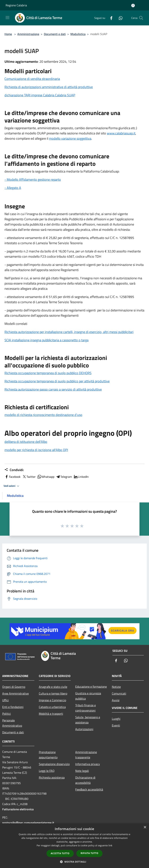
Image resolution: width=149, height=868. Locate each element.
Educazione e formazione (91, 687)
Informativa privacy (88, 764)
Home (8, 34)
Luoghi (116, 719)
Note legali (82, 771)
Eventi (116, 725)
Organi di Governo (14, 687)
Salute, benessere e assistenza (88, 720)
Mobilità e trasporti (51, 714)
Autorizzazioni (84, 729)
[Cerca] (141, 18)
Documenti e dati (55, 34)
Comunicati (119, 693)
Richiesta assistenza (52, 777)
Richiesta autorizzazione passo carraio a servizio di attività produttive (53, 389)
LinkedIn (81, 477)
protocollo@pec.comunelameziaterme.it (28, 823)
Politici (7, 714)
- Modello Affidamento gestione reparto (33, 180)
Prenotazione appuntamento (48, 755)
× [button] (145, 827)
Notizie (116, 687)
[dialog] (74, 846)
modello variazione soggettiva (70, 138)
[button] (74, 862)
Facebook (13, 477)
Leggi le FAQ (47, 771)
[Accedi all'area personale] (133, 6)
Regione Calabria (16, 5)
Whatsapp (46, 477)
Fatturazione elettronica (18, 809)
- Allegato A (13, 188)
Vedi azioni (12, 486)
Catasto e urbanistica (52, 707)
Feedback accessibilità (89, 789)
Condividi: (14, 470)
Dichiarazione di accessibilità (85, 780)
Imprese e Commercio (52, 700)
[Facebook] (110, 18)
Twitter (29, 477)
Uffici (6, 700)
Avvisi (116, 700)
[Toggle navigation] (7, 18)
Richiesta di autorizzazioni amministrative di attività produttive (49, 87)
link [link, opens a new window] (110, 846)
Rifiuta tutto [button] (90, 853)
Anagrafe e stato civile (53, 687)
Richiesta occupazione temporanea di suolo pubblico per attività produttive (57, 381)
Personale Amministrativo (12, 723)
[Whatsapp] (119, 18)
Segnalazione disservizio (54, 764)
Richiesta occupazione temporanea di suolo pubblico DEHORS (48, 373)
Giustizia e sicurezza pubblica (88, 696)
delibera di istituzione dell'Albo (26, 442)
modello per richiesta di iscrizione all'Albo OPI (36, 450)
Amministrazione (28, 34)
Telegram (64, 477)
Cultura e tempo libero (53, 693)
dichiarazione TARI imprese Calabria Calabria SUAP (40, 95)
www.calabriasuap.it (121, 133)
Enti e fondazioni (13, 707)
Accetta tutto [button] (60, 853)
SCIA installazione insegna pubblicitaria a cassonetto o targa (46, 340)
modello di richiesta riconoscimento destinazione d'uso (43, 415)
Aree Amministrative (15, 693)
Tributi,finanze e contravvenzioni (86, 708)
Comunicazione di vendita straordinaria (32, 79)
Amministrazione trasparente (86, 755)
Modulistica (78, 34)
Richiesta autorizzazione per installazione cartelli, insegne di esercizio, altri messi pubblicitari (69, 332)
